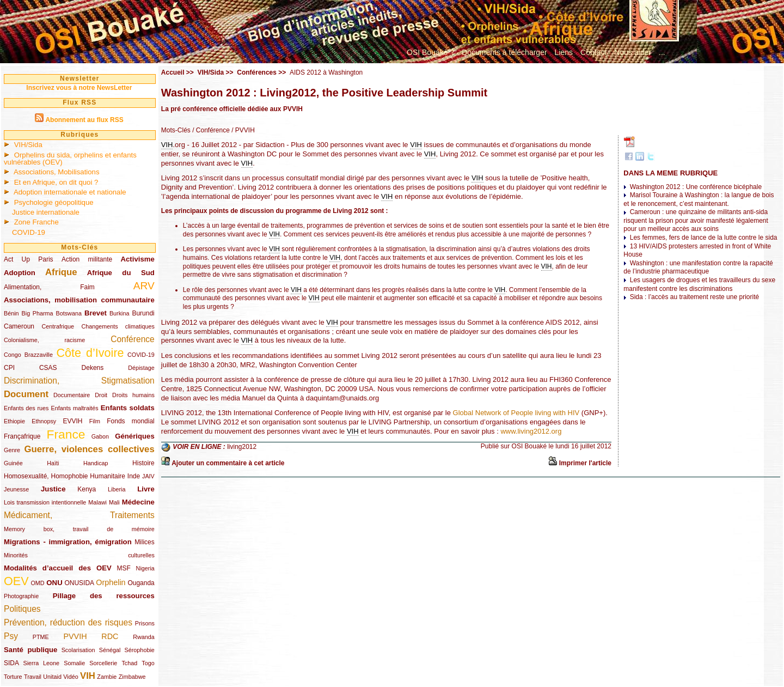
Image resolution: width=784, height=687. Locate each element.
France (66, 434)
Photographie (21, 596)
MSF (124, 568)
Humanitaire (108, 476)
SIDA (11, 663)
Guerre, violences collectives (89, 449)
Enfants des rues (26, 408)
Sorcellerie (103, 663)
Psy (11, 636)
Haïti (53, 463)
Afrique (61, 272)
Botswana (69, 313)
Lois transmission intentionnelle (45, 502)
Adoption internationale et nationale (70, 192)
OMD (37, 583)
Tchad (129, 663)
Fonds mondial (131, 421)
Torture (13, 677)
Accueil (173, 72)
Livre (146, 489)
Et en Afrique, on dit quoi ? (56, 182)
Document (26, 394)
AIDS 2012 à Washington (326, 72)
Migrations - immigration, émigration (68, 542)
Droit (101, 395)
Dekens (93, 368)
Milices (145, 542)
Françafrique (22, 436)
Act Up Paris (29, 259)
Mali (114, 502)
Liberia (117, 489)
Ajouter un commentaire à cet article (228, 463)
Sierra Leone (41, 663)
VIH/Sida (28, 145)
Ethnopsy (44, 421)
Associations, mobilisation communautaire (79, 300)
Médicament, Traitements (79, 515)
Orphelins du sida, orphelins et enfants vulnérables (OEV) (70, 159)
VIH (88, 676)
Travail (33, 677)
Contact (593, 52)
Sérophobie (140, 650)
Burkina (120, 313)
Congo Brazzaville (28, 355)
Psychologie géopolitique (54, 202)
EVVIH (72, 421)
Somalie (74, 663)
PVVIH (75, 636)
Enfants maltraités (75, 408)
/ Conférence (210, 130)
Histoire (143, 463)
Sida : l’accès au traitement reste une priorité (694, 297)
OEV (16, 581)
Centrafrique (58, 326)
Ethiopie (14, 421)
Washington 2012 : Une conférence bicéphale (696, 187)
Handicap (96, 463)
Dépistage (141, 368)
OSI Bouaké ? (430, 52)
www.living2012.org (531, 431)
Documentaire (72, 395)
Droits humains (133, 395)
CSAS (48, 368)
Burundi (143, 313)
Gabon (100, 436)
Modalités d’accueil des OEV (58, 568)
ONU (54, 583)
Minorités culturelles (79, 555)
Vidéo (71, 677)
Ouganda (141, 583)
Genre (12, 450)
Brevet (96, 313)
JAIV (148, 476)
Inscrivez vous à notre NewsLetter (79, 88)
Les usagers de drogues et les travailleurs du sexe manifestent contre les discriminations (699, 284)
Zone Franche (36, 222)
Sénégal (110, 650)
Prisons (145, 623)
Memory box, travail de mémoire (79, 529)
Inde (134, 476)
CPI (9, 368)
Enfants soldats (128, 408)
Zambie (107, 677)
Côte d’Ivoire (90, 353)
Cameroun (19, 326)
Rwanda (144, 637)
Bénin (11, 313)
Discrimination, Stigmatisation (79, 381)
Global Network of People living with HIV (516, 413)
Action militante (87, 259)
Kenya (87, 489)
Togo (148, 663)
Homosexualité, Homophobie (46, 476)
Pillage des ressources (104, 596)
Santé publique (30, 650)
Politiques (22, 609)
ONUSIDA (79, 583)
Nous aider (633, 52)
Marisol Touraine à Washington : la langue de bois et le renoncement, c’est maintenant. (699, 199)
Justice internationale (46, 212)
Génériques (135, 436)
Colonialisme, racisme (44, 340)
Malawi (97, 502)
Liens (564, 52)
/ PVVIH (242, 130)
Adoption (20, 273)
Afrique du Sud (121, 273)
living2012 (242, 447)
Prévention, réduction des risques (68, 622)
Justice (53, 489)
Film (95, 421)
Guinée (13, 463)
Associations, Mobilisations (57, 172)
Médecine (138, 502)
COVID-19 (29, 232)
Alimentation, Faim (49, 287)
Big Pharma (38, 313)
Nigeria (145, 568)
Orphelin (111, 582)
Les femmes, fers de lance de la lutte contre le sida (704, 238)
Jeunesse (16, 489)
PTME (41, 637)
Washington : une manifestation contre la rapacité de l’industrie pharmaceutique (698, 267)
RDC (110, 636)
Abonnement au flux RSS (84, 120)
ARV (144, 286)
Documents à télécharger (504, 52)
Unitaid (52, 677)
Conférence (133, 339)
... (662, 52)
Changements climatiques (118, 326)
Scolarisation (78, 650)
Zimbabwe (132, 677)
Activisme (137, 259)
